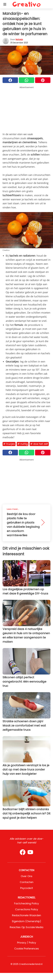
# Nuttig (23, 444)
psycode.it (27, 888)
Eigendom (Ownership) (27, 921)
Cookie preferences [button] (27, 949)
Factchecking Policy (26, 903)
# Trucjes (9, 444)
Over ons (27, 876)
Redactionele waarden (26, 915)
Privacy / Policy (27, 943)
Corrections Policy (27, 909)
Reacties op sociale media (26, 927)
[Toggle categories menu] (5, 4)
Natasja (19, 39)
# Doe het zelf (39, 444)
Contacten (27, 882)
